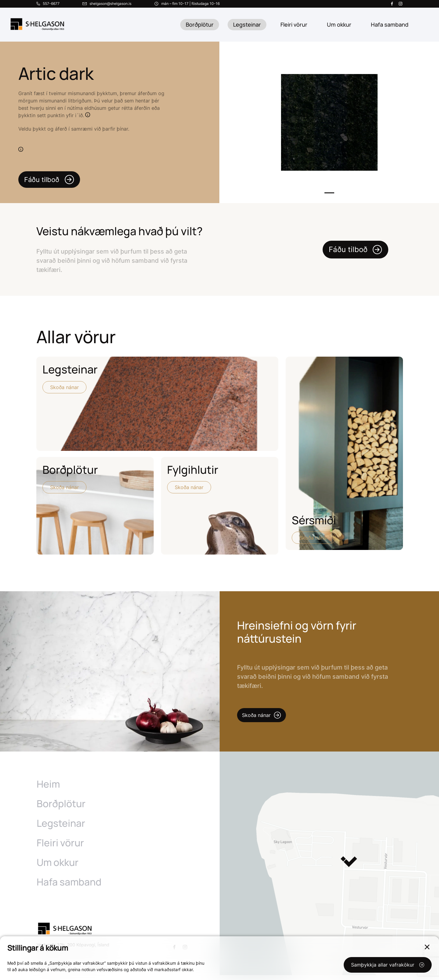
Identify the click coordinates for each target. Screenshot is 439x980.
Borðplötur (200, 24)
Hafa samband (69, 887)
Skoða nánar (64, 387)
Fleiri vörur (294, 24)
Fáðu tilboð (51, 180)
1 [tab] (329, 193)
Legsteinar (247, 24)
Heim (48, 789)
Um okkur (58, 867)
